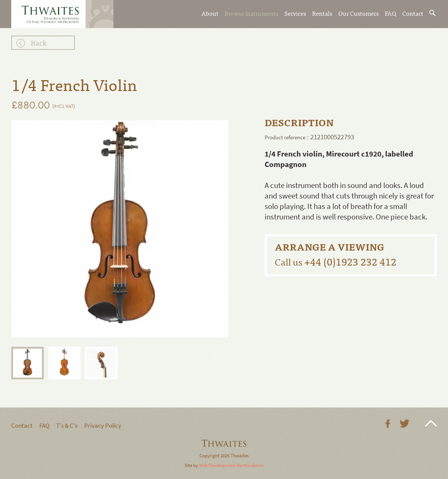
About (210, 13)
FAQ (391, 13)
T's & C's (67, 426)
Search (433, 13)
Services (295, 13)
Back (39, 43)
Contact (413, 13)
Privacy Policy (103, 426)
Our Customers (359, 13)
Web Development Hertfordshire (231, 465)
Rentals (322, 13)
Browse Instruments (252, 13)
